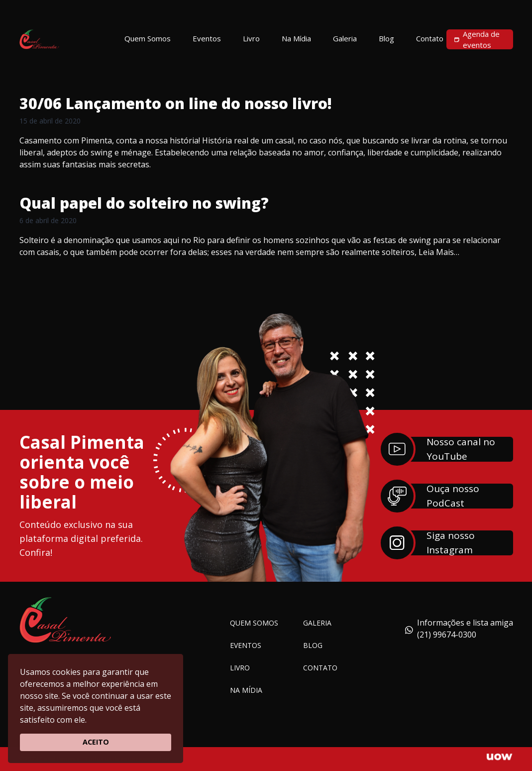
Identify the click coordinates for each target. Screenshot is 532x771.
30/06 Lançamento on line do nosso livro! (176, 103)
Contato (320, 668)
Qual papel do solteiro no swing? (144, 203)
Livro (240, 668)
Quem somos (254, 623)
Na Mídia (246, 690)
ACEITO (96, 742)
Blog (313, 645)
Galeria (317, 623)
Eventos (246, 645)
